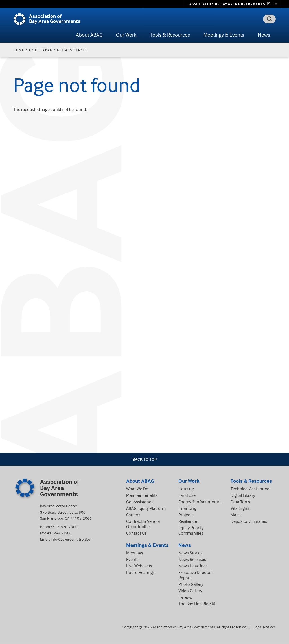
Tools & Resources (170, 35)
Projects (186, 515)
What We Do (137, 489)
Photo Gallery (191, 584)
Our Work (126, 35)
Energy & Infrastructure (200, 502)
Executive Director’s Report (196, 575)
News (264, 35)
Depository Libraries (249, 521)
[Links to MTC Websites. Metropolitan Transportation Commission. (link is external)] (233, 4)
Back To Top (145, 459)
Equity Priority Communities (191, 530)
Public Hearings (140, 572)
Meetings (135, 553)
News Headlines (193, 566)
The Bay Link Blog (195, 604)
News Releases (192, 559)
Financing (187, 508)
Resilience (188, 521)
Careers (133, 515)
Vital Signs (240, 508)
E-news (185, 597)
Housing (186, 489)
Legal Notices (265, 627)
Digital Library (243, 495)
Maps (236, 515)
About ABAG (89, 35)
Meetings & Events (224, 35)
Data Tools (240, 502)
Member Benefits (142, 495)
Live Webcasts (139, 566)
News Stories (190, 553)
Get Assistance (73, 50)
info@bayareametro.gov (71, 539)
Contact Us (136, 533)
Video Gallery (190, 591)
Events (132, 559)
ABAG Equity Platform (146, 508)
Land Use (187, 495)
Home (19, 50)
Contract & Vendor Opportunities (143, 524)
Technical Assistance (250, 489)
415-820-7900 (65, 527)
